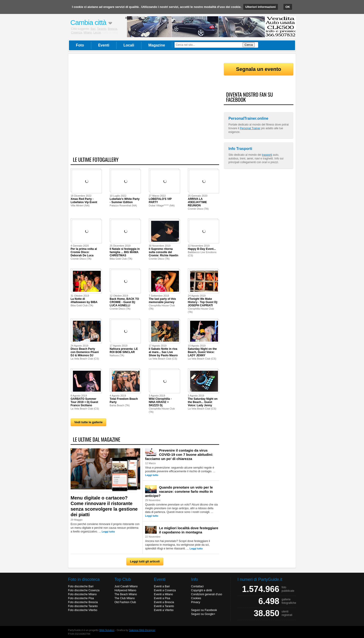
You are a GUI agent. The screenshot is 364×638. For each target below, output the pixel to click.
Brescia (113, 29)
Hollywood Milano (125, 590)
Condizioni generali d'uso (207, 594)
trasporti (267, 155)
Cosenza (76, 33)
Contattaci (197, 586)
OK (288, 7)
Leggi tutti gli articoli (145, 561)
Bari (93, 29)
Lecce (97, 33)
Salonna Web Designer (142, 630)
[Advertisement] (145, 108)
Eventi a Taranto (164, 606)
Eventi (104, 45)
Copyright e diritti (201, 590)
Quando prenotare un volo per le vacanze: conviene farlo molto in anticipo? (179, 491)
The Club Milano (125, 598)
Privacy (196, 602)
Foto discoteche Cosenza (84, 590)
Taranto (102, 29)
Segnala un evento (259, 69)
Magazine (157, 45)
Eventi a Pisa (162, 598)
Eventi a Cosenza (165, 590)
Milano (88, 33)
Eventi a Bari (162, 586)
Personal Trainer (250, 128)
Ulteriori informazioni (261, 7)
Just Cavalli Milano (126, 586)
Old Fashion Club (125, 602)
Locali (129, 45)
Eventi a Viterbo (164, 610)
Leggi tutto (108, 532)
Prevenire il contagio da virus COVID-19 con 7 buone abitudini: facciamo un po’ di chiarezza (179, 455)
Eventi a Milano (163, 594)
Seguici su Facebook (204, 610)
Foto (80, 45)
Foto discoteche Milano (82, 594)
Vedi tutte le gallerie (88, 422)
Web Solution (107, 630)
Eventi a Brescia (164, 602)
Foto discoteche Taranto (83, 606)
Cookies (196, 598)
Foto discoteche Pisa (81, 598)
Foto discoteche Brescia (83, 602)
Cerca (249, 45)
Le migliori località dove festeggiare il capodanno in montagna (189, 530)
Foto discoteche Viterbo (83, 610)
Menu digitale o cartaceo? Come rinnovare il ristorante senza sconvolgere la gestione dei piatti (104, 506)
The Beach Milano (126, 594)
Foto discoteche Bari (81, 586)
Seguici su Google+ (203, 614)
